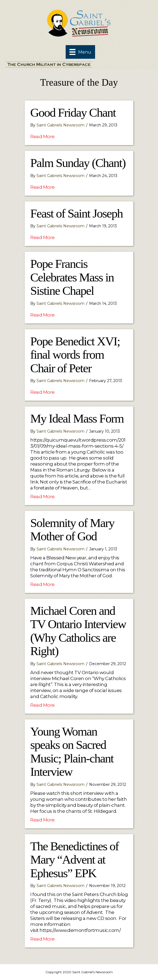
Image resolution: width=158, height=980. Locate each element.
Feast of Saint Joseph (76, 213)
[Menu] (80, 52)
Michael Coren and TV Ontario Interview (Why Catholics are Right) (78, 631)
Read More (42, 136)
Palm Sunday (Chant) (78, 163)
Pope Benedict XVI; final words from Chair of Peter (75, 355)
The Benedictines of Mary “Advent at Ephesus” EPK (74, 860)
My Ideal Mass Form (77, 418)
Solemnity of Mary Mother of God (72, 530)
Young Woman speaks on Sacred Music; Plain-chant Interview (72, 752)
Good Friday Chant (73, 113)
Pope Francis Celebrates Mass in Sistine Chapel (72, 277)
